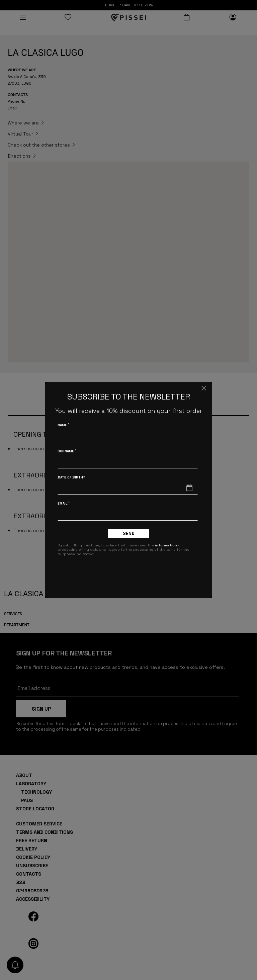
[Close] (204, 388)
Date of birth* (71, 477)
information (166, 545)
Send (129, 533)
